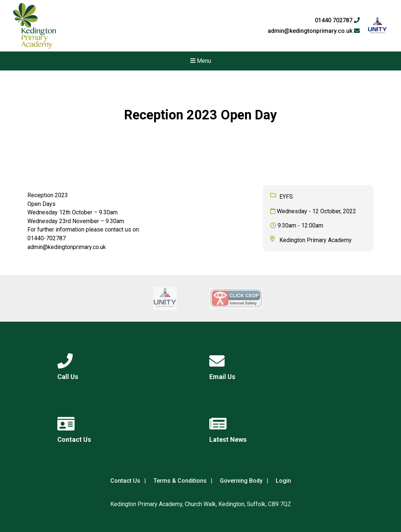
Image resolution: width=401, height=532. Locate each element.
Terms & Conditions (180, 481)
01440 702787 (337, 20)
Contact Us (125, 481)
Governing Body (241, 481)
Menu (201, 61)
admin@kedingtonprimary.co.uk (314, 31)
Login (283, 481)
